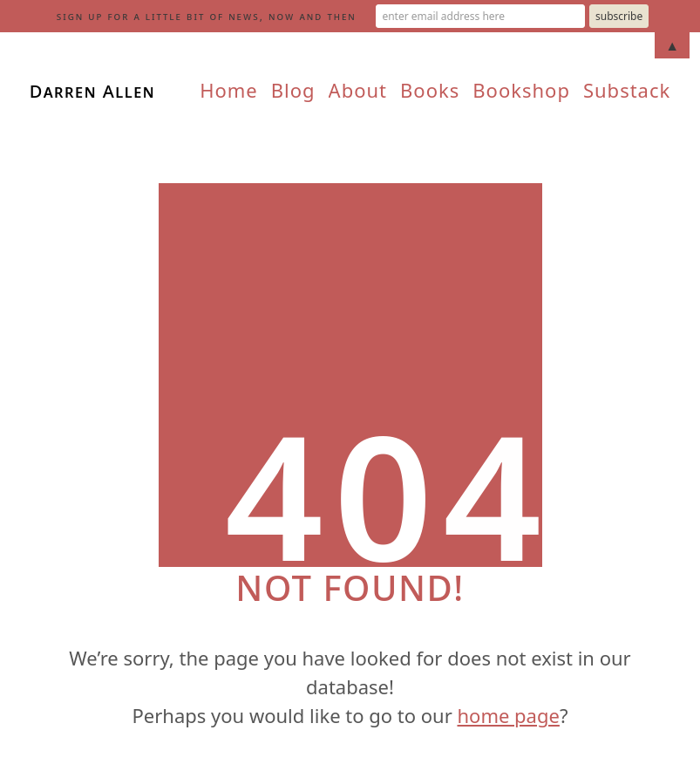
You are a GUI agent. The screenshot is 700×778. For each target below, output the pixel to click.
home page (508, 715)
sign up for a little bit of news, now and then (207, 16)
